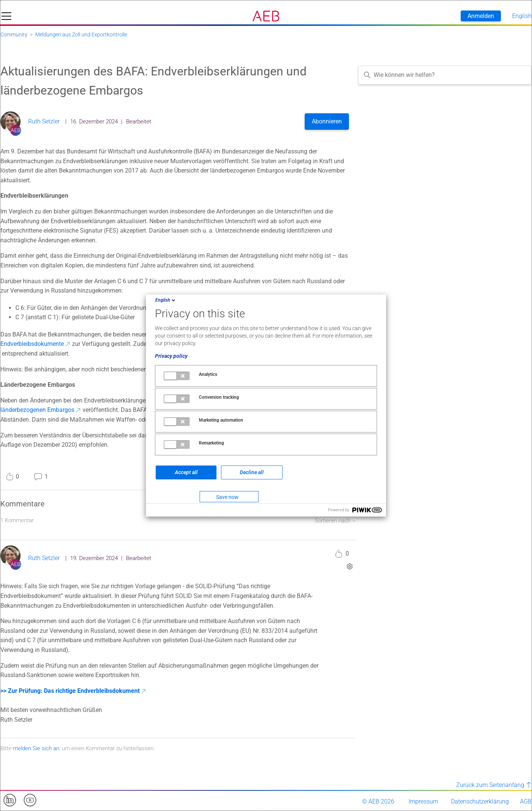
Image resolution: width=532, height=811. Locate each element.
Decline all (252, 472)
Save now (227, 497)
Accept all (186, 472)
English (166, 300)
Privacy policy (171, 356)
